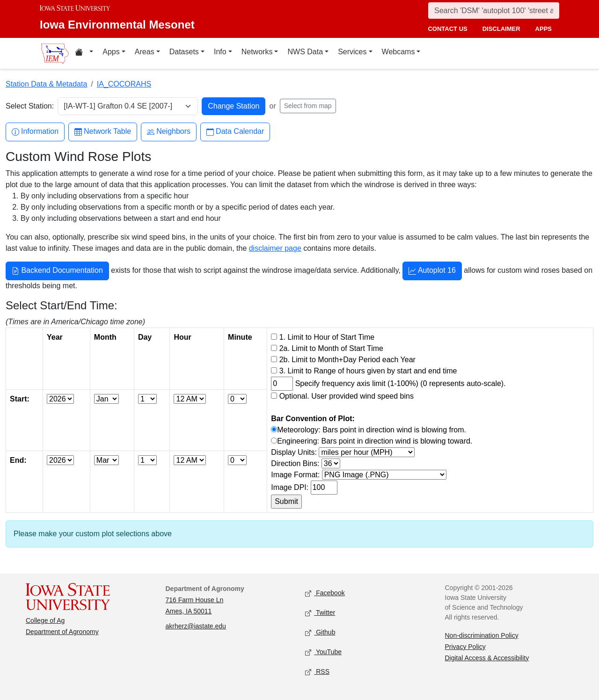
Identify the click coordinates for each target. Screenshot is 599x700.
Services (352, 52)
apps (544, 29)
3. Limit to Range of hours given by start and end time (368, 371)
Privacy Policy (465, 647)
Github (320, 632)
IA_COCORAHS (124, 84)
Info (220, 52)
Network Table (103, 132)
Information (35, 132)
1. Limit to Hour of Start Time (327, 337)
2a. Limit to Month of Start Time (331, 348)
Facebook (325, 593)
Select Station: (30, 106)
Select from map (308, 106)
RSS (317, 672)
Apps (111, 52)
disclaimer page (275, 248)
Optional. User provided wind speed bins (347, 396)
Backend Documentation (57, 271)
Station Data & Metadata (46, 84)
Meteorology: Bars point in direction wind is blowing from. (372, 430)
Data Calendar (235, 132)
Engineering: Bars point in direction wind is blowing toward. (375, 441)
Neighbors (169, 132)
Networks (257, 52)
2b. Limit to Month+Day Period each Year (347, 360)
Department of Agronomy (62, 632)
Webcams (398, 52)
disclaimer (501, 29)
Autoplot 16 (432, 271)
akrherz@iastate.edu (196, 626)
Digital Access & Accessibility (487, 658)
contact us (447, 29)
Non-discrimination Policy (482, 635)
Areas (145, 52)
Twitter (320, 613)
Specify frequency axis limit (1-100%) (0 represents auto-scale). (401, 383)
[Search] (494, 11)
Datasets (184, 52)
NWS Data (305, 52)
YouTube (323, 652)
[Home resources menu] (84, 53)
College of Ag (45, 620)
